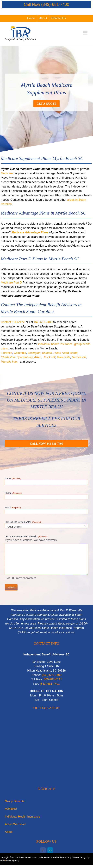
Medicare (7, 173)
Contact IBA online (13, 322)
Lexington (34, 353)
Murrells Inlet (9, 362)
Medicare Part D (11, 283)
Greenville (64, 357)
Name (13, 479)
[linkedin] (50, 850)
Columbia (20, 353)
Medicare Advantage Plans (30, 232)
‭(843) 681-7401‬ (50, 684)
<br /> (46, 749)
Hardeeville (79, 357)
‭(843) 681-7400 (52, 675)
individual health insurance (55, 344)
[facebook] (43, 850)
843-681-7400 (43, 322)
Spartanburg (25, 357)
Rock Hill (50, 357)
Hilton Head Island (65, 353)
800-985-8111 (53, 679)
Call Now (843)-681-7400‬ (46, 4)
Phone (13, 493)
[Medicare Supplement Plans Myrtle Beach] (46, 104)
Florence (6, 353)
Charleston (8, 357)
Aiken (38, 357)
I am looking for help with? (23, 522)
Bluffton (47, 353)
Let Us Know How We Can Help (26, 537)
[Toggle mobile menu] (86, 33)
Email (13, 508)
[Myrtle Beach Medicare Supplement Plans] (46, 444)
